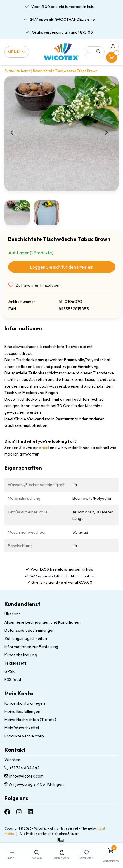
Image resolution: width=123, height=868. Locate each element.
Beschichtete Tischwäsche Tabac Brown (65, 71)
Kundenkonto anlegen (25, 703)
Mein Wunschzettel (22, 728)
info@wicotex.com (24, 776)
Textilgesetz (15, 663)
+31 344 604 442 (22, 768)
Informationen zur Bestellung (31, 647)
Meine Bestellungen (22, 711)
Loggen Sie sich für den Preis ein (62, 267)
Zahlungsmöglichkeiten (26, 638)
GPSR (9, 671)
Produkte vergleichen (24, 736)
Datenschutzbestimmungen (30, 630)
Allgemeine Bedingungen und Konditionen (43, 622)
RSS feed (13, 679)
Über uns (13, 614)
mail (45, 448)
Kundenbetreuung (21, 655)
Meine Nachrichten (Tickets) (30, 720)
